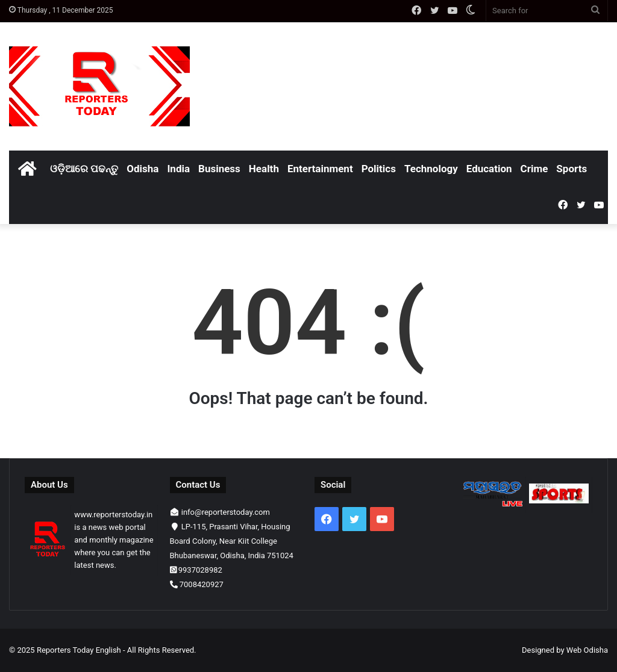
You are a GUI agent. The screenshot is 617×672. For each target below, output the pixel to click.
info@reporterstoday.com (226, 512)
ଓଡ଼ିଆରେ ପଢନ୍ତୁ (84, 169)
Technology (431, 169)
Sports (572, 169)
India (178, 169)
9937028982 (200, 570)
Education (489, 169)
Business (219, 169)
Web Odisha (587, 650)
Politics (379, 169)
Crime (534, 169)
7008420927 (202, 584)
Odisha (143, 169)
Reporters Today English (79, 650)
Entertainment (320, 169)
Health (264, 169)
